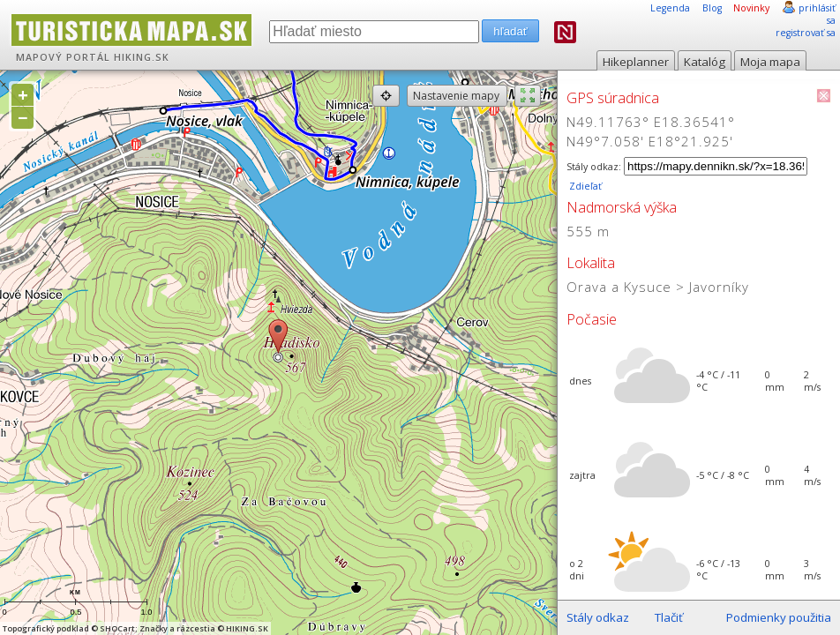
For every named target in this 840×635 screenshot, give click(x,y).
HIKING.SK (142, 57)
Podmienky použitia (779, 617)
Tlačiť (669, 617)
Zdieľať (584, 186)
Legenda (670, 8)
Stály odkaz (598, 617)
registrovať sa (806, 33)
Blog (712, 8)
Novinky (751, 8)
